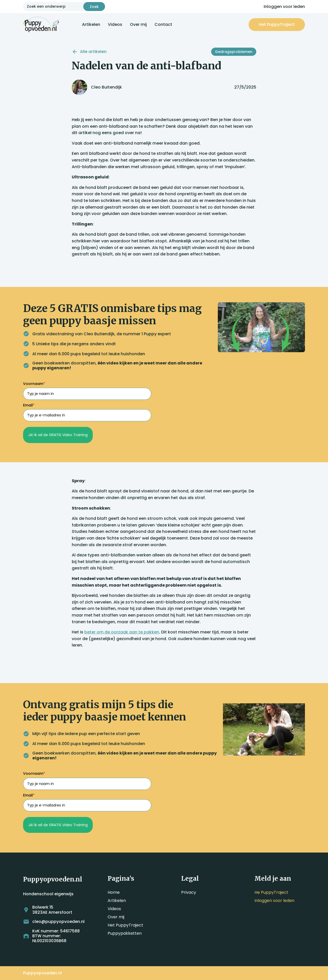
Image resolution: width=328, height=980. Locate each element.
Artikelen (91, 24)
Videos (115, 24)
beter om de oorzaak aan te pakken (122, 632)
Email (29, 405)
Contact (163, 24)
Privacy (189, 892)
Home (114, 892)
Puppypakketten (125, 933)
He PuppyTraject (271, 892)
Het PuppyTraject (125, 925)
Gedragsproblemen (234, 52)
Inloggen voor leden (284, 7)
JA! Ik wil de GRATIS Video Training (58, 435)
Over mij (138, 24)
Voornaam (34, 384)
